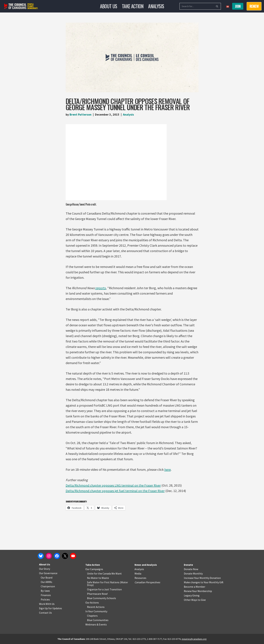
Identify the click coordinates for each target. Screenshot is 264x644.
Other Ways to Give (195, 600)
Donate (188, 565)
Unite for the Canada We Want (104, 573)
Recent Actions (96, 607)
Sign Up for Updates (51, 608)
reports (101, 288)
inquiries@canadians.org (194, 639)
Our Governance (48, 573)
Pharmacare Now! (97, 594)
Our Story (45, 569)
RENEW (254, 6)
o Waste (104, 578)
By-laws (45, 591)
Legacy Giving (192, 595)
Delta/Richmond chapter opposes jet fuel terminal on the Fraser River (115, 491)
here (168, 469)
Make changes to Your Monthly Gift (204, 582)
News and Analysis (146, 565)
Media (138, 573)
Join (238, 6)
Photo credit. (91, 204)
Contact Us (45, 613)
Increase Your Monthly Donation (202, 578)
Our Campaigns (94, 569)
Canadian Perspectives (147, 582)
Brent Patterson (80, 114)
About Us (109, 6)
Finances (46, 595)
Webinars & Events (96, 624)
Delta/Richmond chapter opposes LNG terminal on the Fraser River (113, 485)
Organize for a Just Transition (104, 589)
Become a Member (195, 587)
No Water (93, 578)
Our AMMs (46, 582)
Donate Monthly (193, 573)
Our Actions (92, 602)
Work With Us (47, 604)
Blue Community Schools (102, 598)
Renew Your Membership (198, 591)
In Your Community (96, 611)
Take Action (133, 6)
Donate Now (191, 569)
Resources (140, 578)
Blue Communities (98, 620)
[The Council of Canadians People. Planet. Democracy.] (21, 6)
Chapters (92, 616)
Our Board (47, 578)
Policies (45, 599)
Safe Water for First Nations (103, 582)
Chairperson (48, 586)
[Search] (196, 6)
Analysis (156, 6)
